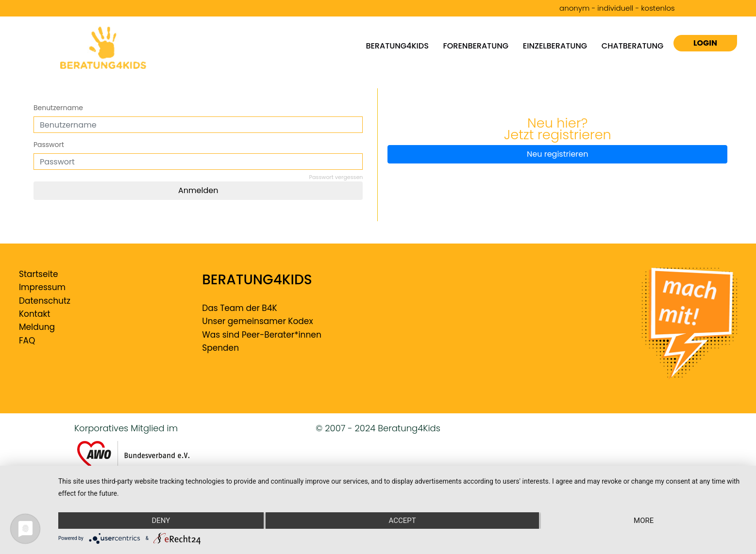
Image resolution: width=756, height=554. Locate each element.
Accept (402, 521)
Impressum (42, 287)
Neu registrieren (557, 154)
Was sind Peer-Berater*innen (262, 335)
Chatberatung (633, 46)
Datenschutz (45, 301)
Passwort (49, 145)
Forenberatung (476, 46)
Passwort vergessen (336, 177)
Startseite (39, 274)
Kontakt (35, 314)
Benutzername (58, 108)
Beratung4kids (397, 46)
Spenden (220, 348)
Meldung (37, 327)
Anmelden (198, 190)
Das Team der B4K (239, 308)
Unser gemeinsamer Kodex (257, 321)
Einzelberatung (555, 46)
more (644, 521)
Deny (161, 521)
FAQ (27, 341)
